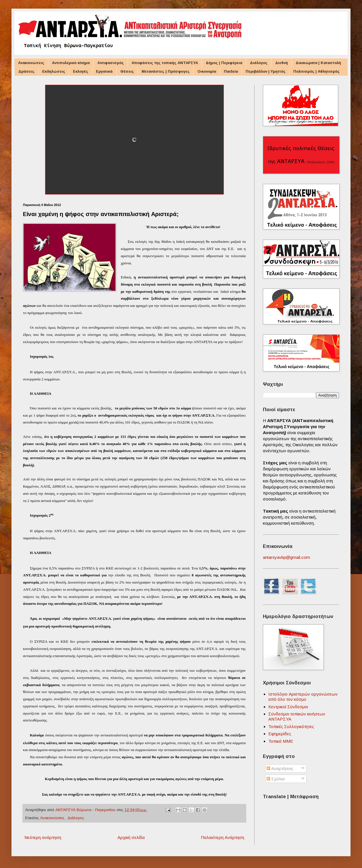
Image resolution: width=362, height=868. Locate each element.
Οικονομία (207, 71)
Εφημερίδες (280, 734)
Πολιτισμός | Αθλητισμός (316, 71)
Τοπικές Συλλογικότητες (291, 726)
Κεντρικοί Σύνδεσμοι (288, 707)
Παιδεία (231, 71)
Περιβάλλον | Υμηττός (266, 71)
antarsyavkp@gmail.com (286, 557)
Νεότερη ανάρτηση (43, 837)
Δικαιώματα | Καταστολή (318, 63)
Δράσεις (26, 71)
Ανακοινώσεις (31, 63)
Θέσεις (127, 71)
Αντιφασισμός (111, 63)
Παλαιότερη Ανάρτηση (223, 837)
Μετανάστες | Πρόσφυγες (166, 71)
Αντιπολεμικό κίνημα (71, 63)
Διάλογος (259, 63)
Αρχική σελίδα (131, 837)
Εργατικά (104, 71)
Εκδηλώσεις (54, 71)
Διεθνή (282, 63)
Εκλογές (81, 71)
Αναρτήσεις (280, 768)
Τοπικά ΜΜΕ (281, 741)
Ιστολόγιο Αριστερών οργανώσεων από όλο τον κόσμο (303, 697)
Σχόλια (276, 779)
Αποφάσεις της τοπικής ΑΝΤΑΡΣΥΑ (165, 63)
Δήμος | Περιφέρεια (224, 63)
